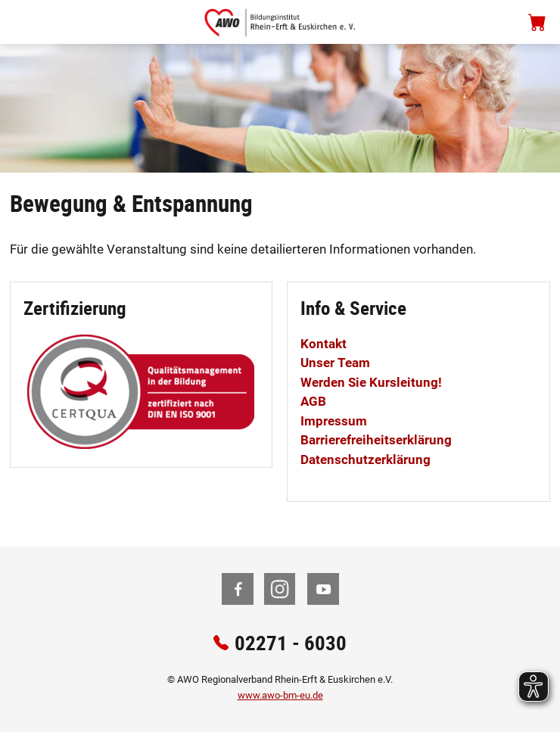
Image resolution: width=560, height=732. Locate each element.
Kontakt (324, 344)
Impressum (334, 421)
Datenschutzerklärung (366, 459)
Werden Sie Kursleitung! (371, 382)
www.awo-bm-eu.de (280, 695)
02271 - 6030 (291, 642)
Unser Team (335, 363)
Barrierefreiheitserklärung (376, 440)
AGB (313, 401)
